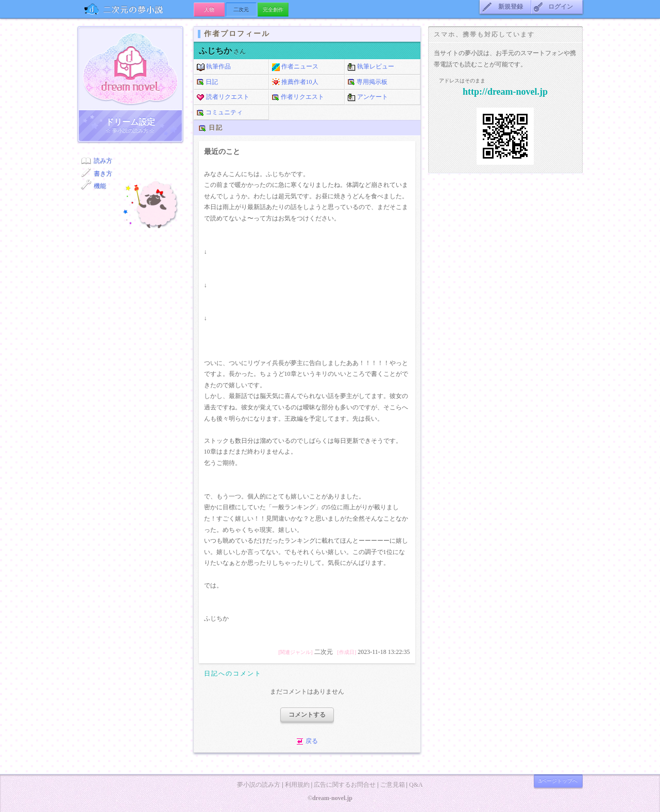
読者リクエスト (223, 97)
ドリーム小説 (130, 68)
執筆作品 (214, 67)
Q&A (416, 785)
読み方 (103, 161)
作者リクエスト (298, 97)
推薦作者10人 (295, 82)
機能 (100, 186)
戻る (312, 741)
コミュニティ (220, 113)
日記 (207, 82)
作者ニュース (295, 67)
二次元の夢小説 (136, 9)
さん (222, 51)
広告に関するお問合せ (345, 785)
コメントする (307, 715)
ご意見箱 (393, 785)
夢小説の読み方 (259, 785)
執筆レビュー (371, 67)
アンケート (368, 97)
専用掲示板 (368, 82)
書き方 (103, 174)
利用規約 (297, 785)
